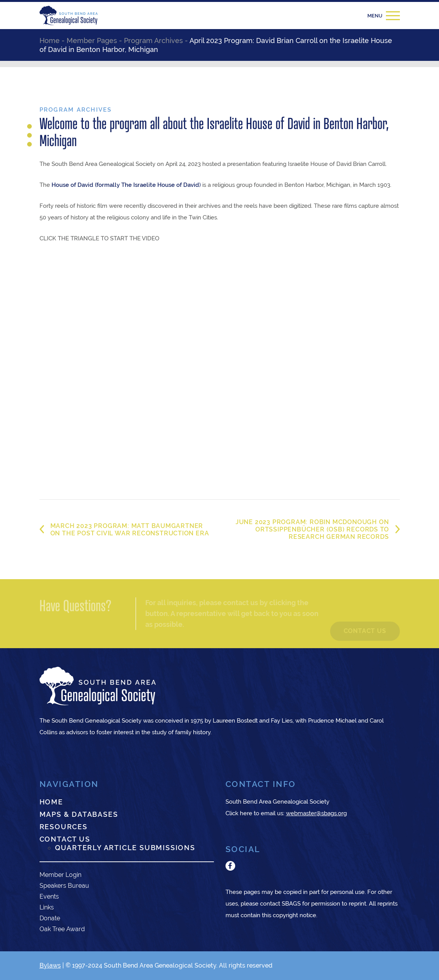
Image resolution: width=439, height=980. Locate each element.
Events (49, 896)
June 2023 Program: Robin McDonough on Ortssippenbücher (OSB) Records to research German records (312, 529)
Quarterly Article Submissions (125, 848)
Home (51, 802)
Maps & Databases (79, 814)
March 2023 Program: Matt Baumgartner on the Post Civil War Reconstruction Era (130, 530)
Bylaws (50, 965)
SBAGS (291, 903)
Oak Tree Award (62, 929)
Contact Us (65, 839)
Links (47, 907)
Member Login (60, 875)
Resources (64, 827)
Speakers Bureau (64, 886)
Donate (50, 918)
